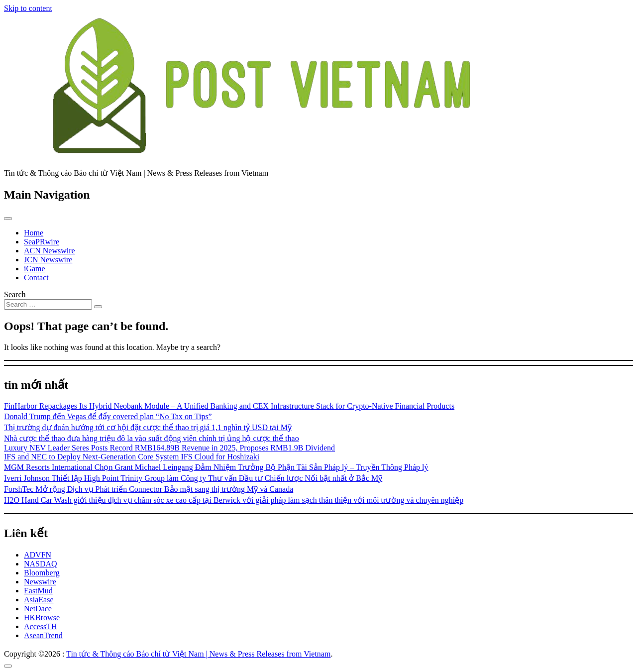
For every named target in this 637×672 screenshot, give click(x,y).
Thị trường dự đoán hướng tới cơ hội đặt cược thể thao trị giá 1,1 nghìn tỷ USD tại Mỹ (148, 427)
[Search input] (48, 304)
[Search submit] (98, 307)
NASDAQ (41, 564)
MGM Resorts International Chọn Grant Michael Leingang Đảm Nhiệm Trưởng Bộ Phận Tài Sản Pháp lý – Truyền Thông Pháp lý (216, 467)
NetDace (38, 609)
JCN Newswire (48, 260)
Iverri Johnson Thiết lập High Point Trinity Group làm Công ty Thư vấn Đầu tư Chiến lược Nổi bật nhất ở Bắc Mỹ (193, 478)
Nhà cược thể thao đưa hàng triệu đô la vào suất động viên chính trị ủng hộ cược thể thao (152, 438)
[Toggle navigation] (8, 219)
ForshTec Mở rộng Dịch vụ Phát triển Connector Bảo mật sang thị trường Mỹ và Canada (149, 489)
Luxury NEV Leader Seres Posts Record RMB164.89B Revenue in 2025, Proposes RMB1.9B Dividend (169, 448)
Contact (36, 278)
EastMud (38, 591)
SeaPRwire (42, 242)
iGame (35, 269)
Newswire (40, 582)
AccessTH (41, 626)
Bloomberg (42, 573)
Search (15, 294)
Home (34, 233)
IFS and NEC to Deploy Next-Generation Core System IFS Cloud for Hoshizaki (132, 457)
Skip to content (28, 8)
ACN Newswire (50, 251)
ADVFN (38, 555)
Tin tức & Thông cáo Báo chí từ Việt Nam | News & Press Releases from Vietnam (198, 654)
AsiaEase (39, 600)
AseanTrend (43, 635)
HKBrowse (42, 617)
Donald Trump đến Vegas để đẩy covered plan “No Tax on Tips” (108, 416)
